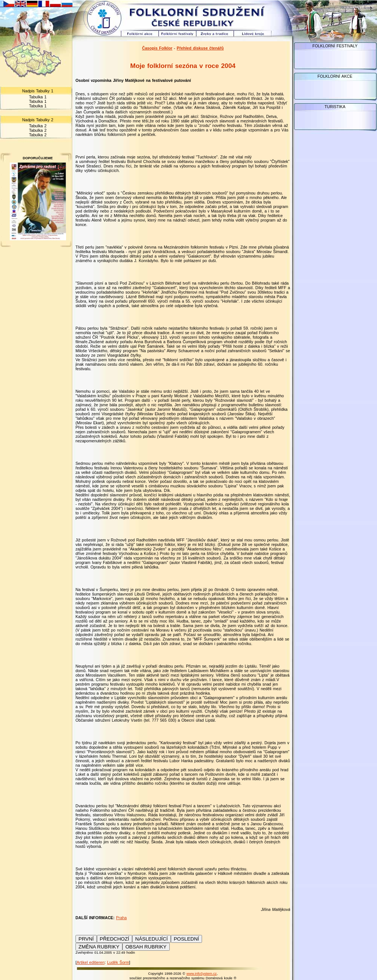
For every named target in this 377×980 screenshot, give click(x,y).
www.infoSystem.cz (202, 974)
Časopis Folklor (157, 48)
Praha (121, 918)
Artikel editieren (90, 962)
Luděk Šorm (118, 962)
